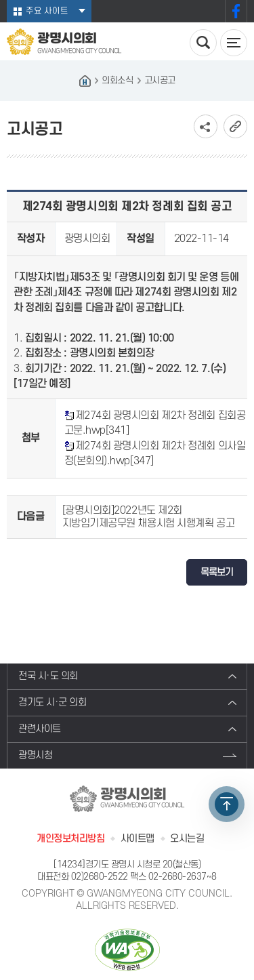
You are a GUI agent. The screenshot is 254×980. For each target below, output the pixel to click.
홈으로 (85, 81)
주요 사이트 (47, 11)
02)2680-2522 (100, 877)
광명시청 (35, 755)
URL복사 (235, 126)
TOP (227, 804)
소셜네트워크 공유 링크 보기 (206, 126)
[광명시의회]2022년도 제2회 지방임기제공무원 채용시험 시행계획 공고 (149, 517)
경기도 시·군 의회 (52, 702)
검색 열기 (203, 43)
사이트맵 (137, 839)
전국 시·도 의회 (48, 676)
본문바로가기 (0, 0)
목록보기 (217, 572)
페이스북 (236, 11)
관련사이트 (40, 729)
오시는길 (187, 839)
